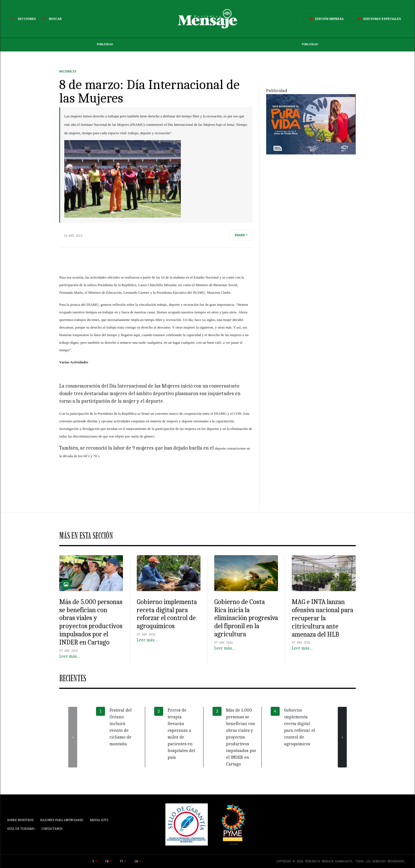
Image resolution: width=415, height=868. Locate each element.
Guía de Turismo (21, 829)
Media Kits (99, 820)
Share (240, 235)
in (136, 861)
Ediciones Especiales (378, 19)
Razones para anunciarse (62, 820)
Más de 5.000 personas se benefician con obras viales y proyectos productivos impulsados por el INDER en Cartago (91, 622)
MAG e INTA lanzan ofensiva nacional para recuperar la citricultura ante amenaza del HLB (322, 618)
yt (122, 861)
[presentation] (73, 737)
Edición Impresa (325, 19)
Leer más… (70, 656)
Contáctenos (52, 829)
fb (107, 861)
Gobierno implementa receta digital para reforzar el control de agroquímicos (167, 614)
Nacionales (68, 71)
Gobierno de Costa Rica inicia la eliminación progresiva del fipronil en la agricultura (246, 618)
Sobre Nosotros (20, 820)
